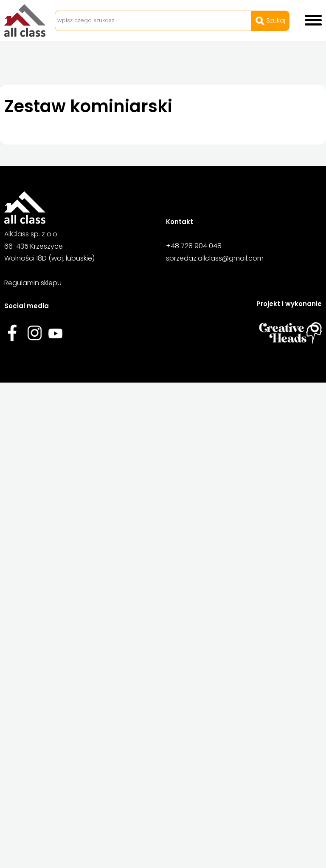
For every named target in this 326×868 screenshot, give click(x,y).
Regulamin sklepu (33, 283)
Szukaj (270, 20)
